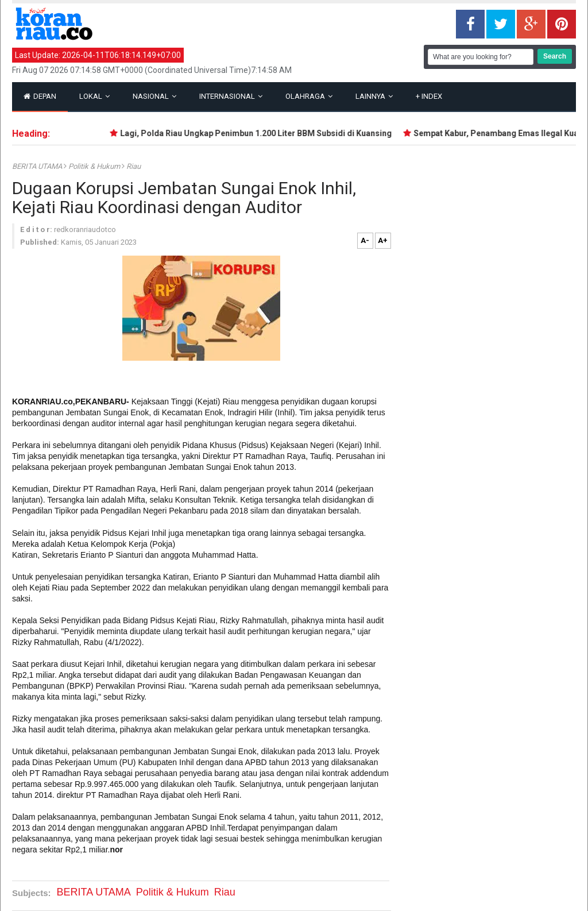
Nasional (154, 96)
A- (365, 240)
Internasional (231, 96)
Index (429, 96)
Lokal (94, 96)
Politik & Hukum (95, 166)
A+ (383, 240)
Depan (40, 96)
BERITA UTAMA (38, 166)
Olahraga (309, 96)
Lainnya (374, 96)
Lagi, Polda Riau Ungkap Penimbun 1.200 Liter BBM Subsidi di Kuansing (259, 133)
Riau (134, 166)
